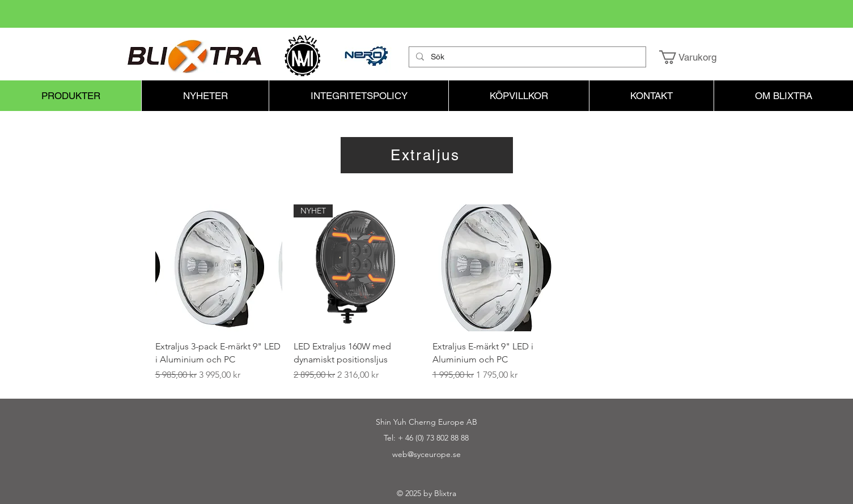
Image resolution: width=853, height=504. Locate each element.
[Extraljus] (427, 155)
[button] (696, 57)
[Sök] (526, 57)
